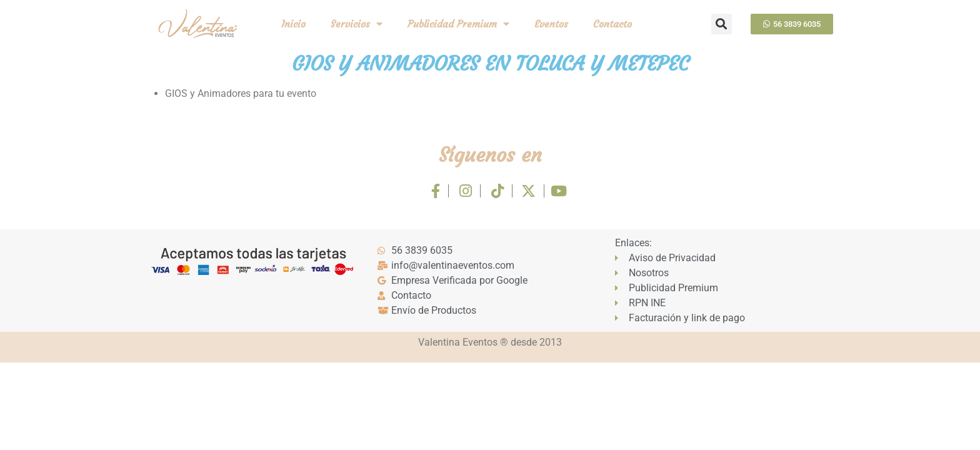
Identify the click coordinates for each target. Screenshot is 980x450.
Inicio (293, 24)
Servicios (357, 24)
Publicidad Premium (458, 24)
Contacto (612, 24)
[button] (722, 24)
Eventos (551, 24)
